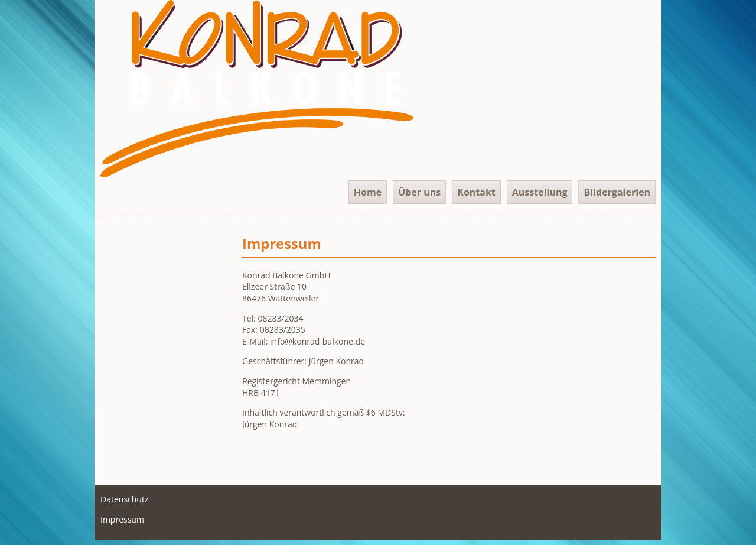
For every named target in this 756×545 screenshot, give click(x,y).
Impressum (122, 519)
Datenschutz (124, 499)
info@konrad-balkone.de (317, 341)
